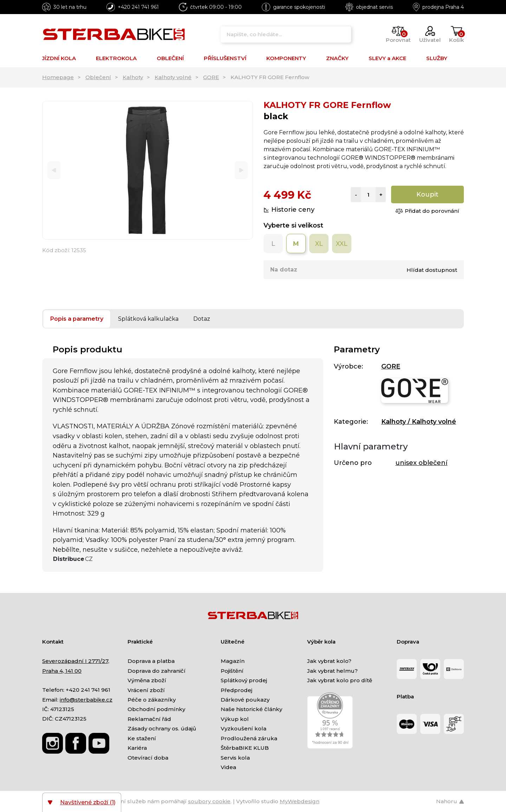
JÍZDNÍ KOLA (59, 58)
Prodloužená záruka (249, 738)
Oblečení (98, 77)
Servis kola (235, 758)
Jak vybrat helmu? (332, 671)
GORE (211, 77)
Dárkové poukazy (245, 700)
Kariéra (137, 748)
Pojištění (232, 671)
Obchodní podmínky (156, 709)
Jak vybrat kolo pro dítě (340, 680)
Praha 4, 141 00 (62, 671)
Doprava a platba (151, 661)
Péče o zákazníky (152, 700)
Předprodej (236, 690)
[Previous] (54, 170)
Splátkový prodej (244, 680)
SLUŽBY (437, 58)
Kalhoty (133, 77)
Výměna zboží (147, 680)
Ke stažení (142, 738)
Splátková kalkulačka (148, 319)
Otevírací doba (148, 758)
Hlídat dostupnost (432, 270)
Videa (228, 767)
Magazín (233, 661)
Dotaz (202, 319)
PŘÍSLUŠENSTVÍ (225, 58)
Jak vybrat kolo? (329, 661)
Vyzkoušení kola (244, 728)
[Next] (241, 170)
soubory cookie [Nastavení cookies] (209, 801)
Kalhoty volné (173, 77)
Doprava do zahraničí (157, 671)
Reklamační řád (149, 719)
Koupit (427, 194)
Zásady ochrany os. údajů (162, 728)
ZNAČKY (337, 58)
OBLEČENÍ (170, 58)
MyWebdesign (300, 801)
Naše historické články (251, 709)
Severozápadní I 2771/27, (76, 661)
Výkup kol (235, 719)
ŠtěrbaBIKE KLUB (245, 748)
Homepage (58, 77)
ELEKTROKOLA (116, 58)
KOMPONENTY (286, 58)
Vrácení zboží (146, 690)
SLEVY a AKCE (387, 58)
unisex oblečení (421, 463)
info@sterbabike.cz (86, 700)
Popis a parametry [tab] (77, 319)
